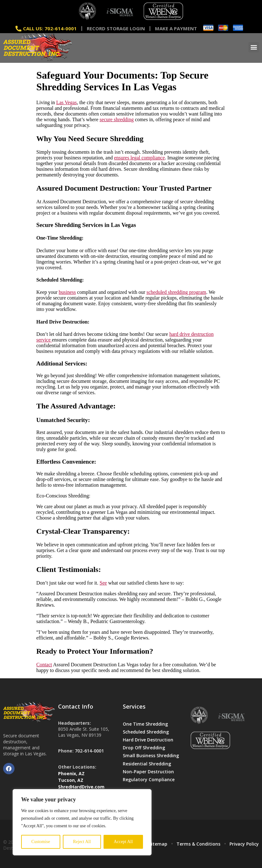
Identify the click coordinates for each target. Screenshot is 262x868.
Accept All (123, 842)
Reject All (82, 842)
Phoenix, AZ (71, 773)
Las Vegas (66, 102)
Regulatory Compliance (149, 779)
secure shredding (117, 119)
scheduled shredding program (176, 292)
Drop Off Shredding (144, 748)
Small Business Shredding (151, 755)
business (67, 292)
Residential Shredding (147, 764)
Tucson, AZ (71, 780)
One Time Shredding (145, 724)
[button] (254, 47)
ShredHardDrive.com (81, 787)
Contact (44, 665)
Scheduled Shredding (146, 732)
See (103, 583)
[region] (82, 822)
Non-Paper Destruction (148, 772)
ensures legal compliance (139, 158)
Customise (41, 842)
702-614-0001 (89, 751)
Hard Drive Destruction (148, 740)
